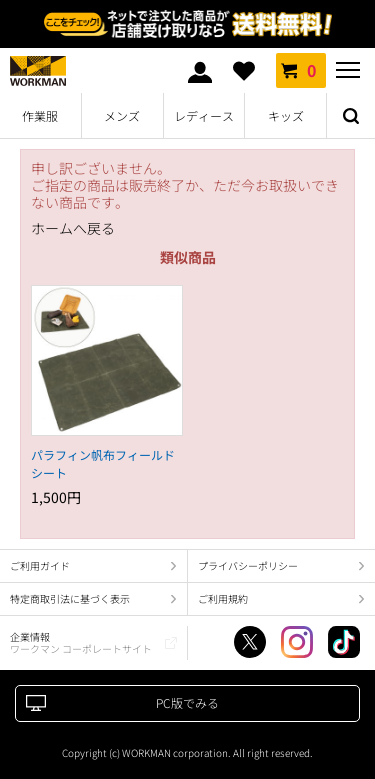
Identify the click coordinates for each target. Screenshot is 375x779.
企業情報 (81, 642)
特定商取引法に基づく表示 (70, 598)
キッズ (286, 115)
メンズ (122, 115)
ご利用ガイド (40, 565)
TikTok (344, 642)
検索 (351, 116)
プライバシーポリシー (248, 565)
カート (301, 70)
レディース (204, 115)
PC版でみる (187, 702)
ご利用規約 (223, 598)
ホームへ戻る (73, 228)
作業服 (40, 115)
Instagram (297, 642)
